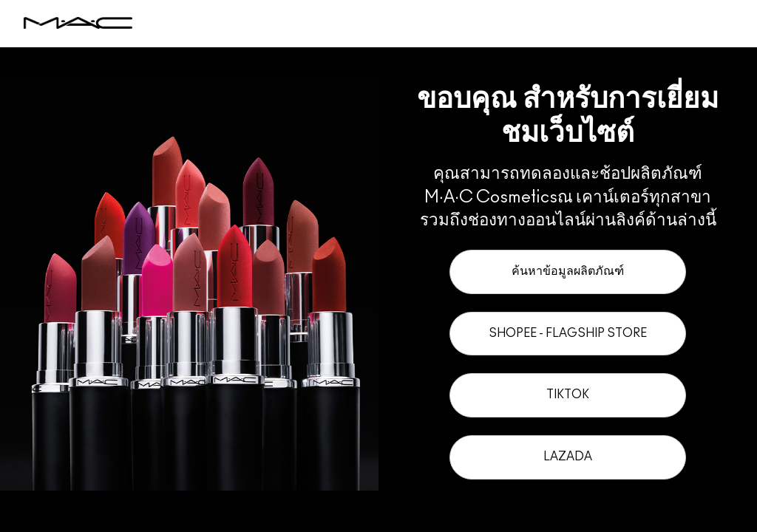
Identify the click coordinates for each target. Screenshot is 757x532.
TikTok (568, 395)
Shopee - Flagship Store (568, 333)
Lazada (568, 457)
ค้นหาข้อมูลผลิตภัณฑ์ (568, 271)
